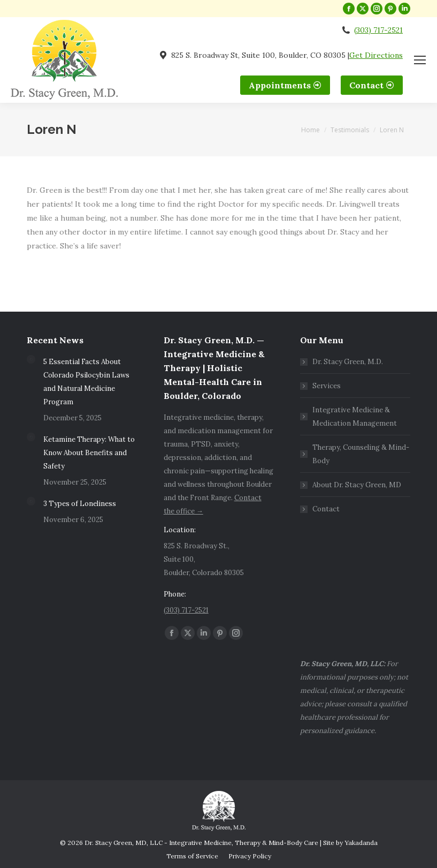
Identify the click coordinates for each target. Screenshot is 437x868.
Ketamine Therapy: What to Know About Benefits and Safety (89, 453)
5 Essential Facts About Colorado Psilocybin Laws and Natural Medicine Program (86, 382)
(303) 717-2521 (378, 30)
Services (327, 386)
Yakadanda (361, 843)
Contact (326, 509)
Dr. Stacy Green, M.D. (348, 362)
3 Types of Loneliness (80, 504)
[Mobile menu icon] (420, 60)
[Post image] (31, 359)
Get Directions (376, 55)
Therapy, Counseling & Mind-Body (361, 454)
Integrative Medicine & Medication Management (355, 417)
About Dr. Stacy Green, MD (357, 485)
